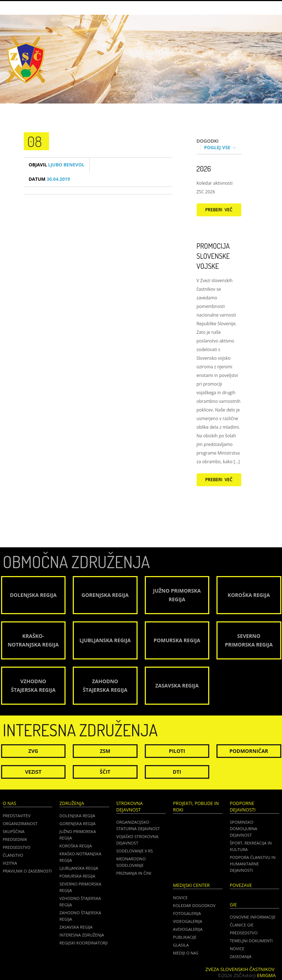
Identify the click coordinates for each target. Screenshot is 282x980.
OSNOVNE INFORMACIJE (253, 917)
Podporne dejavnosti (243, 807)
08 (35, 141)
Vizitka (10, 863)
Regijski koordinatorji (84, 943)
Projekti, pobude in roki (196, 807)
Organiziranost (20, 823)
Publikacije (185, 937)
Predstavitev (17, 816)
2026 (204, 169)
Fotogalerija (187, 913)
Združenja (72, 803)
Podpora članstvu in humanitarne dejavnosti (253, 864)
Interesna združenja (82, 935)
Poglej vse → (220, 147)
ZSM (105, 751)
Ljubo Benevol (57, 165)
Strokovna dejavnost (130, 807)
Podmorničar (249, 751)
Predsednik (15, 839)
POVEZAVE (241, 885)
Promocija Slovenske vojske (213, 256)
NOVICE (237, 949)
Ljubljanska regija (79, 868)
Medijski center (191, 885)
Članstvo (13, 855)
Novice (180, 898)
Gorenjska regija (77, 823)
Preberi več (219, 210)
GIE (233, 905)
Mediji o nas (186, 953)
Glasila (181, 945)
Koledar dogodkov (194, 905)
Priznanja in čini (134, 873)
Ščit (105, 772)
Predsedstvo (17, 847)
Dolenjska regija (77, 816)
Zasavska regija (76, 927)
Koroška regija (76, 846)
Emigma (267, 975)
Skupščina (14, 831)
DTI (177, 772)
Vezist (33, 772)
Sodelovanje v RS (135, 851)
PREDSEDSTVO (244, 933)
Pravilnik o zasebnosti (28, 871)
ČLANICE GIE (242, 925)
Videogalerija (187, 921)
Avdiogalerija (188, 929)
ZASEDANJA (241, 956)
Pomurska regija (77, 876)
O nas (10, 803)
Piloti (177, 751)
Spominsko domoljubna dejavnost (243, 829)
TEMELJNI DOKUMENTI (251, 941)
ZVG (33, 751)
